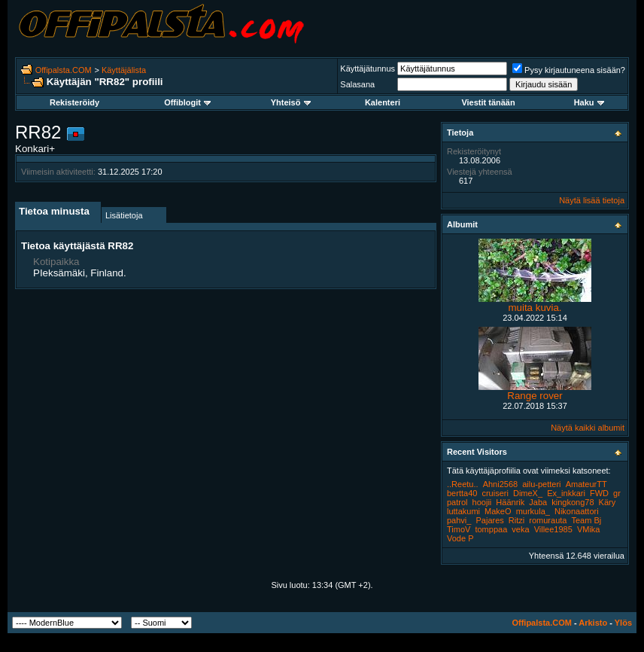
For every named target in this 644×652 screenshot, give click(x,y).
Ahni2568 (501, 484)
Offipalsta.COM (64, 70)
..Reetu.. (463, 484)
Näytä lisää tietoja (592, 200)
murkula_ (533, 511)
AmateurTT (586, 484)
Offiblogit (187, 102)
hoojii (482, 502)
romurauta (548, 520)
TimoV (459, 529)
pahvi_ (459, 520)
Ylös (623, 623)
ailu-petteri (541, 484)
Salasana (357, 84)
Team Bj (587, 520)
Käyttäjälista (124, 70)
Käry (608, 502)
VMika (589, 529)
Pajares (489, 520)
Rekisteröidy (74, 102)
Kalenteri (383, 102)
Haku (589, 102)
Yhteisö (291, 102)
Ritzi (516, 520)
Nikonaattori (577, 511)
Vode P (460, 538)
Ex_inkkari (566, 493)
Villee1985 (553, 529)
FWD (599, 493)
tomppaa (491, 529)
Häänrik (510, 502)
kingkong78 (573, 502)
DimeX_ (528, 493)
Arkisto (593, 623)
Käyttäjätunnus (368, 69)
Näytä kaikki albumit (588, 428)
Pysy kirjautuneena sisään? (569, 70)
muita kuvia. (535, 308)
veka (520, 529)
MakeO (498, 511)
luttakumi (463, 511)
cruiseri (495, 493)
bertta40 (462, 493)
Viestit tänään (488, 102)
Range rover (535, 396)
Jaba (538, 502)
